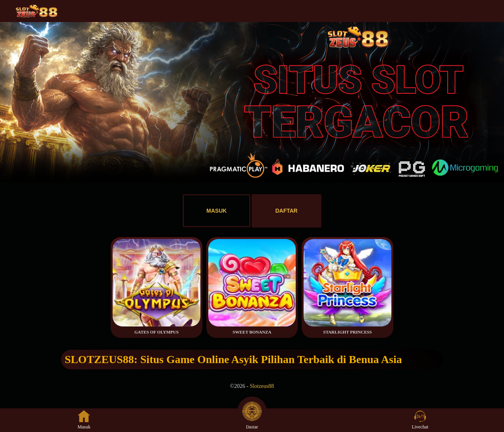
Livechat (420, 420)
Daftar (252, 420)
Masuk (84, 420)
